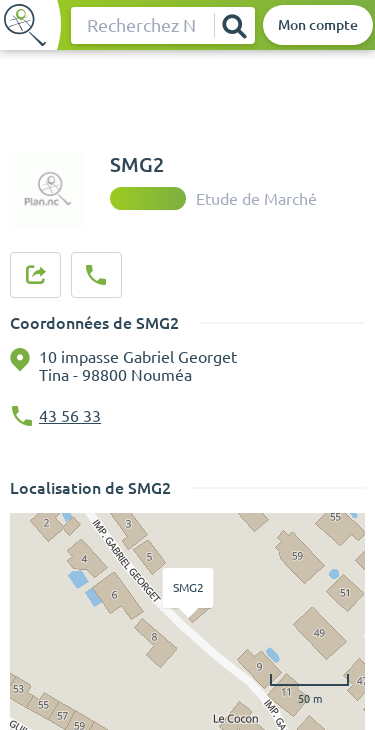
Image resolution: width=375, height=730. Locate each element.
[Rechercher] (234, 25)
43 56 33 (70, 416)
